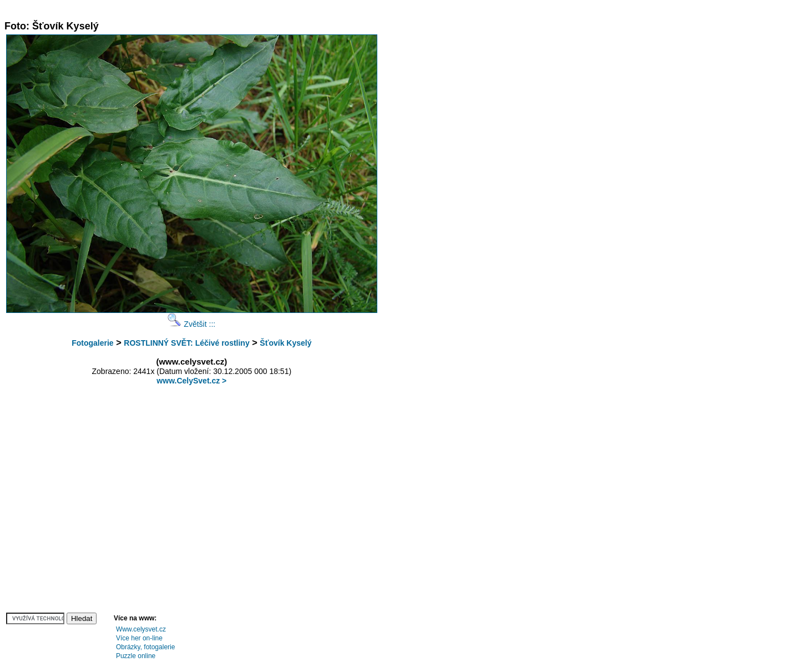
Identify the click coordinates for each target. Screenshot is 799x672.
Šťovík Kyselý (285, 343)
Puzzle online (136, 656)
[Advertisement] (206, 9)
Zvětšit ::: (191, 324)
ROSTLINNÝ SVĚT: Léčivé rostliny (186, 343)
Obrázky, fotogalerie (146, 647)
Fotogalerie (92, 343)
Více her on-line (139, 638)
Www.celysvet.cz (141, 629)
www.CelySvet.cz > (191, 381)
